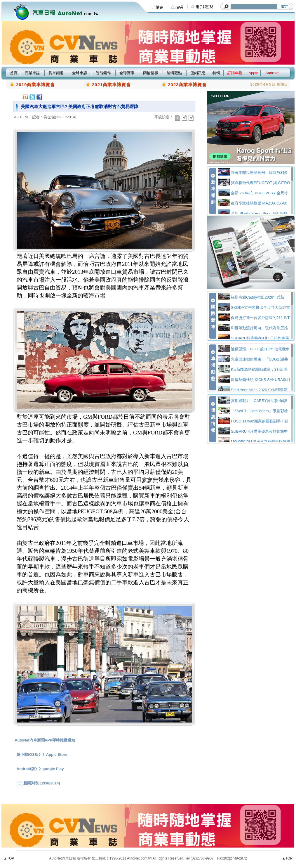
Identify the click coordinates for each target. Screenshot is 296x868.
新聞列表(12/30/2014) (38, 783)
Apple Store (57, 754)
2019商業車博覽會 (35, 85)
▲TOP (9, 858)
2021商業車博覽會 (111, 85)
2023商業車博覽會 (187, 85)
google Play (53, 769)
